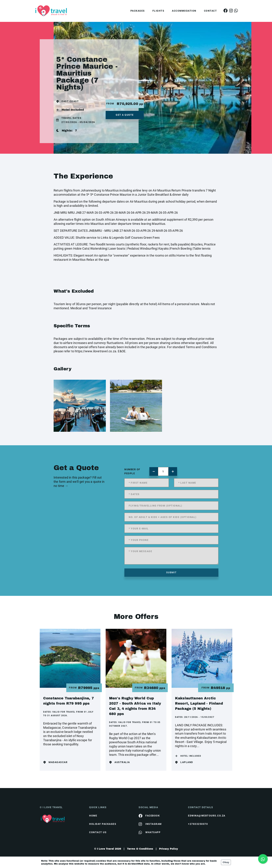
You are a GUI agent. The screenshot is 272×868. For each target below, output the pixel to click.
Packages (138, 11)
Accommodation (184, 11)
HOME (93, 816)
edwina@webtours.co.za (207, 816)
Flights (158, 11)
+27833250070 (198, 824)
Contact (211, 11)
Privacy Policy (169, 849)
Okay (226, 862)
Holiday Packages (103, 824)
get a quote (125, 115)
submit (171, 572)
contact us (98, 832)
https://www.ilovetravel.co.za (95, 351)
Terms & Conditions (140, 849)
